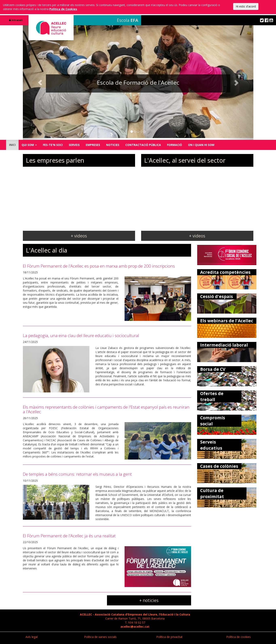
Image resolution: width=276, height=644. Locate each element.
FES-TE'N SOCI (53, 145)
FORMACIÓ (174, 145)
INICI (12, 145)
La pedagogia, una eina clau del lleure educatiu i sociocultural (81, 335)
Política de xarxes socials (100, 637)
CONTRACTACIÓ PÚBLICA (143, 145)
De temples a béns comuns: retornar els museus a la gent (77, 474)
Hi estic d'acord (246, 6)
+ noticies (149, 600)
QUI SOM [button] (29, 145)
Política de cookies (238, 637)
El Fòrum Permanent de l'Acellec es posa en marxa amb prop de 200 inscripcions (99, 266)
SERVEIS (74, 145)
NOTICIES (113, 145)
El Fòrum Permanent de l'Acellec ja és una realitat (69, 536)
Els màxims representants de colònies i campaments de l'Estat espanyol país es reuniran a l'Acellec (106, 409)
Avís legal (32, 637)
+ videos (79, 236)
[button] (40, 83)
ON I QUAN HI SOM (201, 145)
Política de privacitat (169, 637)
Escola (127, 20)
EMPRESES (93, 145)
